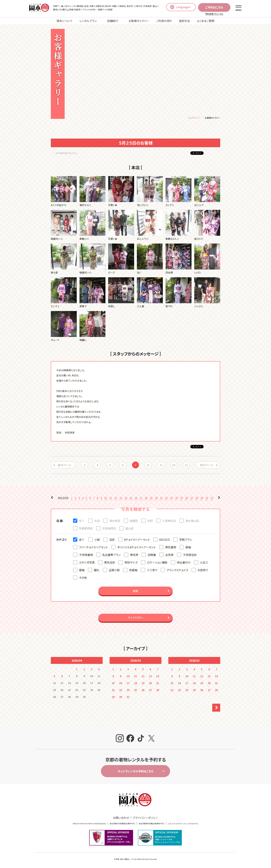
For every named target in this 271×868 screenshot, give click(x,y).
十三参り (152, 570)
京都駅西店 (86, 529)
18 (146, 498)
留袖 (82, 570)
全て (82, 521)
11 (186, 465)
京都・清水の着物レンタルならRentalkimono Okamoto (136, 860)
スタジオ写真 (87, 563)
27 (192, 498)
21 (161, 498)
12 (116, 498)
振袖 (188, 548)
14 (126, 498)
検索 (135, 591)
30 (207, 498)
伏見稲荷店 (109, 529)
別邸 (150, 521)
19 (151, 498)
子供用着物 (86, 555)
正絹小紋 (114, 570)
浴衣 (112, 540)
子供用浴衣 (190, 555)
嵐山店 (129, 529)
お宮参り (203, 570)
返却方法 (184, 21)
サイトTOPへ (135, 618)
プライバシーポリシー (145, 818)
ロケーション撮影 (157, 563)
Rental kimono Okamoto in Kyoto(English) (89, 824)
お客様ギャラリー (139, 21)
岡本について (65, 21)
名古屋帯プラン (111, 555)
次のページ (207, 465)
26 (186, 498)
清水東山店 (192, 521)
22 (166, 498)
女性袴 (169, 555)
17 (141, 498)
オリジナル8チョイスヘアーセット (136, 548)
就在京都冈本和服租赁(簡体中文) (122, 824)
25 (181, 498)
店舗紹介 (113, 21)
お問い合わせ (121, 818)
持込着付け (184, 563)
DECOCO (165, 540)
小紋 (97, 540)
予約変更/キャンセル (214, 14)
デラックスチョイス (177, 570)
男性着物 (171, 548)
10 (174, 465)
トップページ (194, 118)
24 (176, 498)
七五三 (204, 563)
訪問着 (152, 555)
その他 (83, 578)
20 (156, 498)
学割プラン (186, 540)
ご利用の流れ (164, 21)
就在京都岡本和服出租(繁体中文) (152, 824)
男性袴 (134, 555)
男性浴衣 (110, 563)
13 (121, 498)
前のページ (64, 465)
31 (212, 498)
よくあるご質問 (206, 21)
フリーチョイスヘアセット (93, 548)
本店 (97, 521)
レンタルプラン (88, 21)
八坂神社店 (169, 521)
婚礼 (97, 570)
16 (136, 498)
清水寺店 (115, 521)
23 (171, 498)
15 (131, 498)
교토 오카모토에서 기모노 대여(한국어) (183, 824)
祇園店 (134, 521)
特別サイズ (131, 563)
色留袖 (133, 570)
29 (202, 498)
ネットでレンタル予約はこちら (135, 772)
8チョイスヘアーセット (137, 540)
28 (197, 498)
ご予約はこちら (214, 7)
